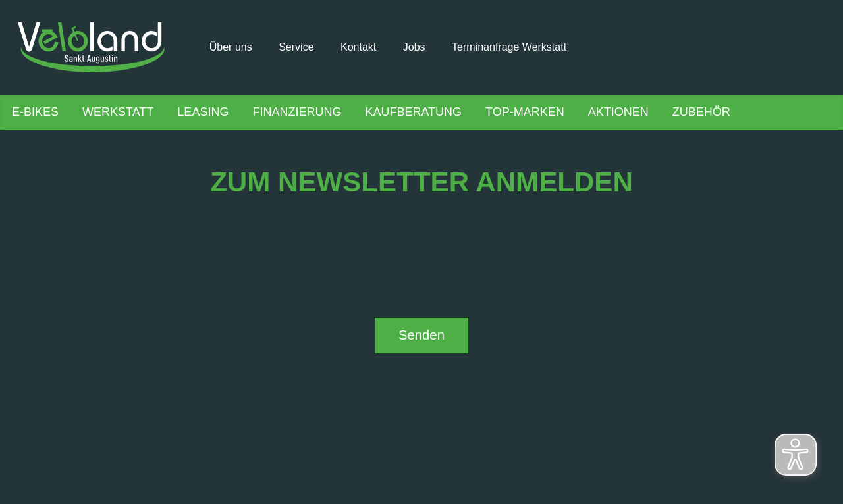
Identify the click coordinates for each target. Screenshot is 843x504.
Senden (421, 335)
